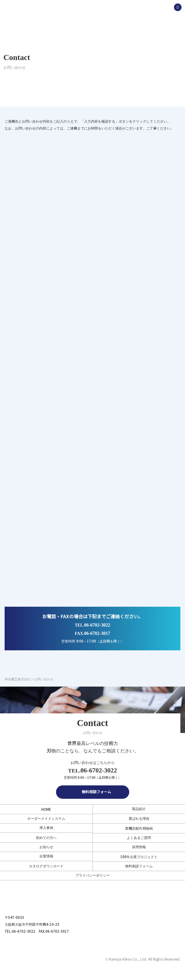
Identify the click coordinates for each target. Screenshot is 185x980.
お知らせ (46, 847)
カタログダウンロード (46, 866)
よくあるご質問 (139, 838)
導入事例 (46, 828)
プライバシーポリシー (93, 875)
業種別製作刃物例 (139, 828)
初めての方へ (46, 838)
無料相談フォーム (93, 792)
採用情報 (139, 847)
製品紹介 (139, 809)
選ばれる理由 (139, 819)
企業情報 (46, 856)
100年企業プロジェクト (139, 857)
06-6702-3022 (93, 625)
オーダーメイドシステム (46, 819)
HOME (46, 810)
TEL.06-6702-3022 (20, 931)
